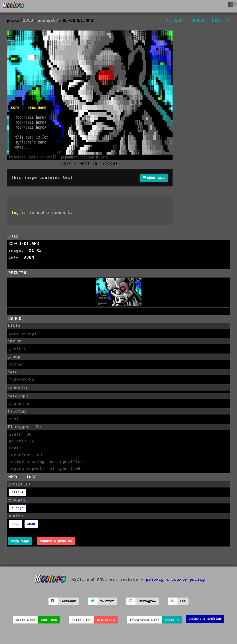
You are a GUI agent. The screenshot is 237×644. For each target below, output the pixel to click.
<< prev (175, 21)
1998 (28, 21)
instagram (147, 601)
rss (183, 601)
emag (31, 524)
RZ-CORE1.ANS (24, 244)
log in (19, 213)
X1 (32, 251)
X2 (39, 251)
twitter (107, 601)
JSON (29, 257)
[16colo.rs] (13, 6)
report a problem (56, 541)
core (16, 524)
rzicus (18, 492)
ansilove (49, 620)
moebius (172, 620)
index (198, 21)
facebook (68, 601)
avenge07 (48, 21)
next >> (221, 21)
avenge (18, 508)
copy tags (20, 541)
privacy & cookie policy (176, 579)
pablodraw (106, 620)
